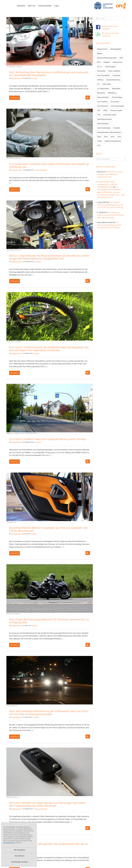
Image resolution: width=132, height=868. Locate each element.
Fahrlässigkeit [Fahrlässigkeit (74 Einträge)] (110, 67)
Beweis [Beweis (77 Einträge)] (100, 53)
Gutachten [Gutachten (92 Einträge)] (117, 75)
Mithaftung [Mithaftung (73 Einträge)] (112, 93)
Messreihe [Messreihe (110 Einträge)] (101, 93)
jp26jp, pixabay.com (12, 705)
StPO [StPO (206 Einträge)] (106, 137)
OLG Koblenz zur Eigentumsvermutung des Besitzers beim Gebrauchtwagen (111, 215)
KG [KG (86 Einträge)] (98, 84)
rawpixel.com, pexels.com (14, 158)
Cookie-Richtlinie (9, 843)
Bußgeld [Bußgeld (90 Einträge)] (107, 62)
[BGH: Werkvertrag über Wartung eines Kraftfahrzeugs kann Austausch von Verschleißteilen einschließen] (50, 41)
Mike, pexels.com (11, 522)
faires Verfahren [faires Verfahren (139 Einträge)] (114, 71)
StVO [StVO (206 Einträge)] (119, 137)
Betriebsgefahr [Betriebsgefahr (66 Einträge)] (116, 49)
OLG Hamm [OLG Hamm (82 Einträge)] (115, 102)
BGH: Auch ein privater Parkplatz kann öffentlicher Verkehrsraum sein (110, 174)
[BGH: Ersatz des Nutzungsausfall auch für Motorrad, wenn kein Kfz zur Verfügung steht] (50, 588)
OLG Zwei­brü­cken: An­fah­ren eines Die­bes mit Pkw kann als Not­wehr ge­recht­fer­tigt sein (49, 165)
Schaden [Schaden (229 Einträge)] (117, 128)
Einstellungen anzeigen (20, 862)
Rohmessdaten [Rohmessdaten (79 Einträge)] (103, 124)
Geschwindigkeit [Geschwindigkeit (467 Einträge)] (103, 75)
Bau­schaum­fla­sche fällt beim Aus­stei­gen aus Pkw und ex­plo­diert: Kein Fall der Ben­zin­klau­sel (49, 529)
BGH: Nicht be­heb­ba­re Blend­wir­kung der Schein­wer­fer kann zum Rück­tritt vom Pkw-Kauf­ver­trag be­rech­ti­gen (49, 713)
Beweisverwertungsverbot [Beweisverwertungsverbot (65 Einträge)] (107, 58)
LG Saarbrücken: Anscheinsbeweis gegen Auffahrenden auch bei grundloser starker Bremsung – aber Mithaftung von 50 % (111, 192)
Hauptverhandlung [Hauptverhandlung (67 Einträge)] (113, 80)
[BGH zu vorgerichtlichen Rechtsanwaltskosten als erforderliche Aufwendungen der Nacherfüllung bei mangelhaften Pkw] (50, 225)
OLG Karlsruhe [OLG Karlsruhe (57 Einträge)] (103, 106)
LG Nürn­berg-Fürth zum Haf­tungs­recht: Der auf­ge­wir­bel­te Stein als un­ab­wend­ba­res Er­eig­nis (49, 845)
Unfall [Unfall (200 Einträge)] (99, 141)
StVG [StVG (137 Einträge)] (113, 137)
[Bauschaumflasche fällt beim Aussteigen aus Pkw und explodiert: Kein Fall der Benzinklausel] (50, 497)
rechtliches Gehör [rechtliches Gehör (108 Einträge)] (110, 115)
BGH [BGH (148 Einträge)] (99, 62)
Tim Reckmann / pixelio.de (14, 66)
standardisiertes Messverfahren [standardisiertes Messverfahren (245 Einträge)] (109, 132)
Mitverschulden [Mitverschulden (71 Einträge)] (103, 97)
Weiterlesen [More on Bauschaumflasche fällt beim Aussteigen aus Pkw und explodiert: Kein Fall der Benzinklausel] (15, 553)
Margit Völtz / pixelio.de (13, 614)
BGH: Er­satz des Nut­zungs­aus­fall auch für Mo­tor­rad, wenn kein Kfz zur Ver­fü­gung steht (49, 621)
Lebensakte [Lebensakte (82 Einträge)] (107, 84)
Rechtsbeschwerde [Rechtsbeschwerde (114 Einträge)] (104, 119)
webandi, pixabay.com (13, 797)
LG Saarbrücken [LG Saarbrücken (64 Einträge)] (103, 89)
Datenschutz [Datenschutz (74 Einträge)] (117, 62)
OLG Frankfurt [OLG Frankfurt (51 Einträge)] (102, 102)
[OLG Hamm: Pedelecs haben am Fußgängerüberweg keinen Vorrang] (50, 408)
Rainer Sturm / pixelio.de (14, 342)
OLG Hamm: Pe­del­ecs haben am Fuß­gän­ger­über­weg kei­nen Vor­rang (47, 439)
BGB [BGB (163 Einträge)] (121, 58)
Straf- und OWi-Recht (41, 170)
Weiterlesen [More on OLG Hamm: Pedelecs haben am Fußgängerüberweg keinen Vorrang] (15, 462)
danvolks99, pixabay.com (14, 250)
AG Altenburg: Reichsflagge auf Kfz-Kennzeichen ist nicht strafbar (110, 225)
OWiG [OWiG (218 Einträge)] (105, 110)
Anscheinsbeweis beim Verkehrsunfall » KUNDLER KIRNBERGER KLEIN (107, 184)
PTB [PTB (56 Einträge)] (99, 115)
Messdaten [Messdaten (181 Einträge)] (116, 89)
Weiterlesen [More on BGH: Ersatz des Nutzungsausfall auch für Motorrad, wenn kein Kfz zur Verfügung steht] (15, 645)
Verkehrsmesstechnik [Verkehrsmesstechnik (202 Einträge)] (113, 141)
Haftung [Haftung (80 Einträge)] (100, 80)
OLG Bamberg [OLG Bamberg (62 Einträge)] (117, 97)
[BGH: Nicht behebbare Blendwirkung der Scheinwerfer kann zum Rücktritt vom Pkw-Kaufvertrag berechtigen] (50, 680)
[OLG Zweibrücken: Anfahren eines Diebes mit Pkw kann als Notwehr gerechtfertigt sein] (50, 133)
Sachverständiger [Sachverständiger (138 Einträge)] (104, 128)
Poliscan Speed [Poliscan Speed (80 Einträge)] (116, 110)
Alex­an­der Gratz (16, 78)
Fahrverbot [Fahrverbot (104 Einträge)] (101, 71)
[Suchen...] (111, 18)
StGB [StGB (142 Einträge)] (99, 137)
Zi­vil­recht (35, 78)
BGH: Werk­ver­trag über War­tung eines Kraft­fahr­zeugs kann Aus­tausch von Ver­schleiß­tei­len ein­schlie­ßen (49, 74)
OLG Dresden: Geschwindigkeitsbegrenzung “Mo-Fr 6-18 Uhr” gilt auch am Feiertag (110, 205)
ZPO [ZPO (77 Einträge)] (99, 145)
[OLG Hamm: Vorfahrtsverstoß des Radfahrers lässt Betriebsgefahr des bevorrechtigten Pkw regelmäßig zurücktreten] (50, 316)
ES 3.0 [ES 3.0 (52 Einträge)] (100, 67)
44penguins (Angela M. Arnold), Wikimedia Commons (22, 433)
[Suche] (98, 18)
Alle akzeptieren (20, 850)
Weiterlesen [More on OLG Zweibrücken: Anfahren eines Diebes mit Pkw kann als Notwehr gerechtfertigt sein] (15, 189)
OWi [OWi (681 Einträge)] (99, 110)
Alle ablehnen (20, 856)
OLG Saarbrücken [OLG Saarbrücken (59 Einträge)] (117, 106)
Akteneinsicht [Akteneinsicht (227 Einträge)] (102, 49)
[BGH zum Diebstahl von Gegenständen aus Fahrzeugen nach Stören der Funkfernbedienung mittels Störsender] (50, 772)
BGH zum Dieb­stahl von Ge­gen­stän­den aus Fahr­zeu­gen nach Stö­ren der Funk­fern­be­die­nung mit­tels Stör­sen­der (48, 804)
